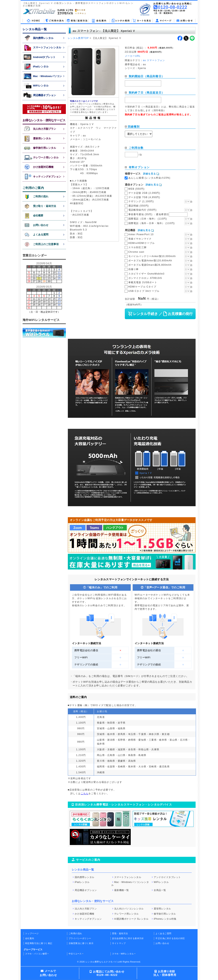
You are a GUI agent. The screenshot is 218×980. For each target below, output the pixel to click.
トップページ (32, 933)
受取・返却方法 (120, 933)
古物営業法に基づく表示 (81, 943)
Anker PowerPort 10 (141, 234)
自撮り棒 (134, 269)
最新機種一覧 (122, 890)
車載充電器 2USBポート (143, 282)
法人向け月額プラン (86, 909)
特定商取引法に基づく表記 (39, 943)
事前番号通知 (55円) (158, 214)
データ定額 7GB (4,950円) (144, 197)
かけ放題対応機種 (85, 914)
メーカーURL (133, 56)
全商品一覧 (160, 890)
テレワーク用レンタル (126, 914)
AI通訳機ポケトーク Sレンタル (131, 919)
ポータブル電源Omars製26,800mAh (150, 265)
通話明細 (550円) (139, 206)
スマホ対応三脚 (137, 247)
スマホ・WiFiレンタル (123, 954)
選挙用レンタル (162, 909)
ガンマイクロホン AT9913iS (145, 278)
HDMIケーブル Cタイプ (142, 287)
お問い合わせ (162, 943)
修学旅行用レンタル (165, 914)
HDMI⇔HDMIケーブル (142, 243)
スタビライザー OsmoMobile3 (146, 274)
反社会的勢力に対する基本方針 (128, 938)
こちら (85, 794)
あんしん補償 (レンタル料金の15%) (149, 178)
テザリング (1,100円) (141, 201)
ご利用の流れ (75, 933)
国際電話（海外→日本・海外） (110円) (152, 223)
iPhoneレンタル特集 (165, 919)
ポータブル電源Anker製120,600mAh (150, 261)
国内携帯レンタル (85, 877)
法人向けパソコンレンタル (129, 909)
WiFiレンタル (161, 882)
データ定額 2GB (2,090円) (144, 193)
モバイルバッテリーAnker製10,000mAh (152, 256)
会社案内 (30, 938)
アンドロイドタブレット (167, 877)
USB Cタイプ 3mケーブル (144, 291)
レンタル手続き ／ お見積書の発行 (160, 314)
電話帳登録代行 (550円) (143, 210)
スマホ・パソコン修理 (36, 954)
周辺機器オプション (86, 890)
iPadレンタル (82, 882)
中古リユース (75, 954)
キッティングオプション (88, 919)
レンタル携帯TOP (78, 38)
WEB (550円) (137, 189)
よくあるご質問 (163, 933)
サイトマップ (119, 943)
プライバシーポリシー (80, 938)
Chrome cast (136, 252)
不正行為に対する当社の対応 (170, 938)
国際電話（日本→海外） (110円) (148, 219)
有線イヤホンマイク (140, 239)
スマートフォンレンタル (128, 877)
